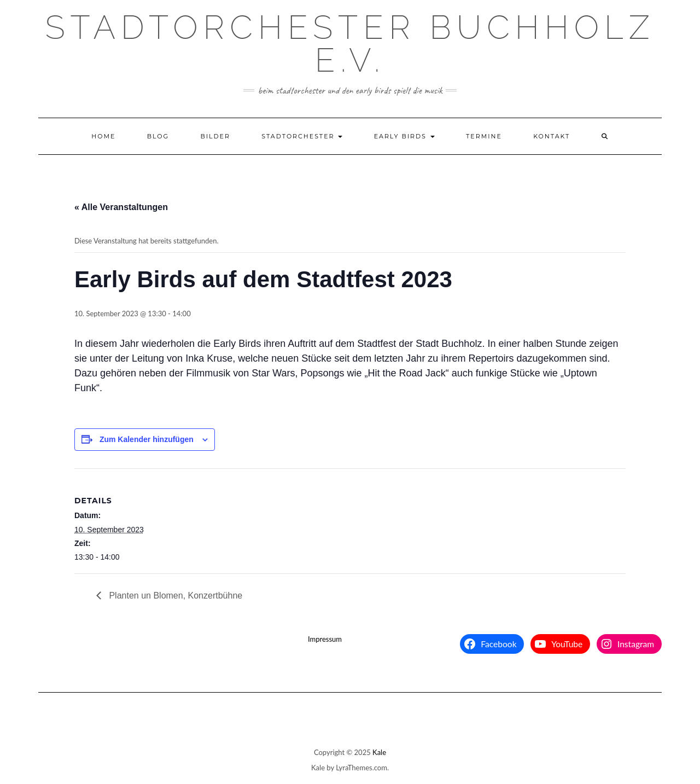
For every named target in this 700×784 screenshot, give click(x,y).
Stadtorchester (302, 136)
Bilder (215, 136)
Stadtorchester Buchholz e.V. (350, 44)
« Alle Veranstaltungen (121, 207)
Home (103, 136)
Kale (379, 752)
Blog (158, 136)
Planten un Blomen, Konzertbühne (174, 596)
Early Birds (404, 136)
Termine (484, 136)
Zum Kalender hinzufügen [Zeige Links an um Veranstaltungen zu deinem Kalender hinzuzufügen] (147, 439)
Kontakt (552, 136)
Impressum (325, 639)
